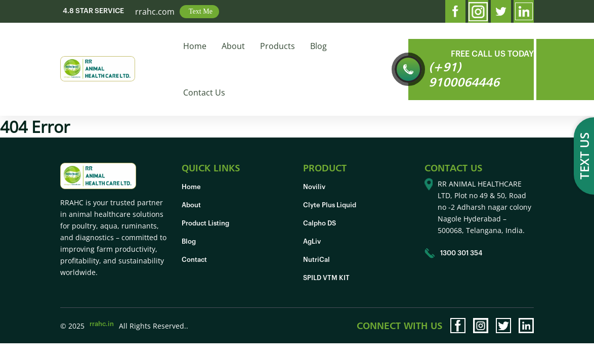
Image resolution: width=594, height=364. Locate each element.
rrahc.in (102, 324)
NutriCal (316, 260)
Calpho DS (320, 223)
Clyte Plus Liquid (330, 205)
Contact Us (204, 93)
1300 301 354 (453, 253)
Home (195, 46)
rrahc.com (155, 12)
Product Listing (205, 223)
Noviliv (314, 187)
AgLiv (312, 241)
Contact (194, 260)
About (233, 46)
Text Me (201, 11)
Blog (319, 46)
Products (278, 46)
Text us (584, 156)
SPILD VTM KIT (326, 278)
